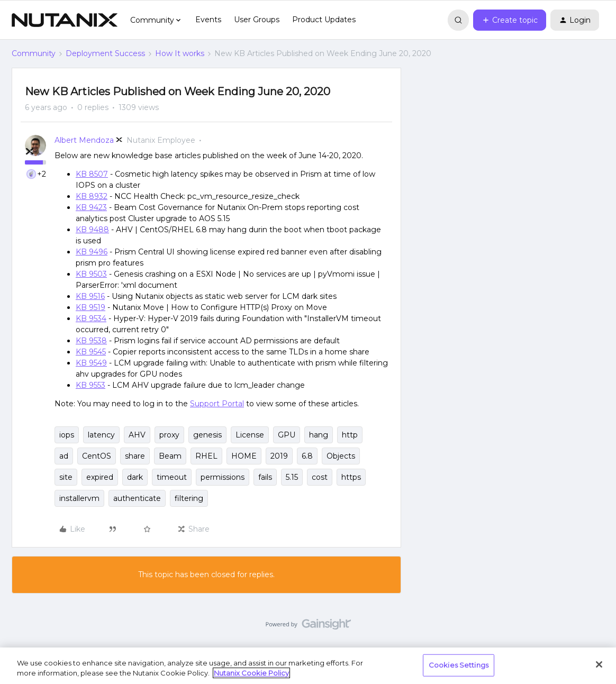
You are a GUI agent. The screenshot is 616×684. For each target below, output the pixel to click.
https (351, 477)
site (66, 477)
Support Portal (217, 404)
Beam (170, 456)
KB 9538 (91, 341)
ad (64, 456)
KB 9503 (91, 274)
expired (100, 477)
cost (320, 477)
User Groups (257, 20)
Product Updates (324, 20)
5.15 (292, 477)
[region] (308, 666)
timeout (172, 477)
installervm (79, 498)
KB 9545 (91, 352)
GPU (287, 435)
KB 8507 (92, 174)
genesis (207, 435)
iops (67, 435)
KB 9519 (90, 307)
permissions (223, 477)
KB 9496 (92, 252)
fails (265, 477)
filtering (189, 498)
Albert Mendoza (84, 140)
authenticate (137, 498)
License (250, 435)
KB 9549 (91, 363)
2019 (279, 456)
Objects (341, 456)
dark (135, 477)
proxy (169, 435)
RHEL (206, 456)
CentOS (97, 456)
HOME (244, 456)
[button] (510, 20)
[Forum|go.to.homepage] (65, 20)
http (350, 435)
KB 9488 (92, 230)
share (135, 456)
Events (208, 20)
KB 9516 (90, 296)
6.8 (307, 456)
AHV (137, 435)
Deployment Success (105, 53)
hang (319, 435)
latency (101, 435)
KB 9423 (91, 207)
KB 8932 (92, 196)
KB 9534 (91, 318)
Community (34, 53)
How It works (180, 53)
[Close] (599, 664)
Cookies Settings (459, 665)
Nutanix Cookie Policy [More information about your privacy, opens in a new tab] (251, 673)
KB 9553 (90, 385)
